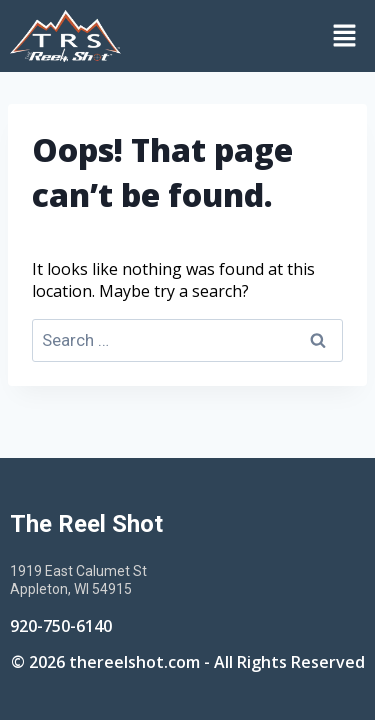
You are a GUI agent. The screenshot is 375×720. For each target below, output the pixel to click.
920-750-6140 (61, 626)
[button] (253, 36)
